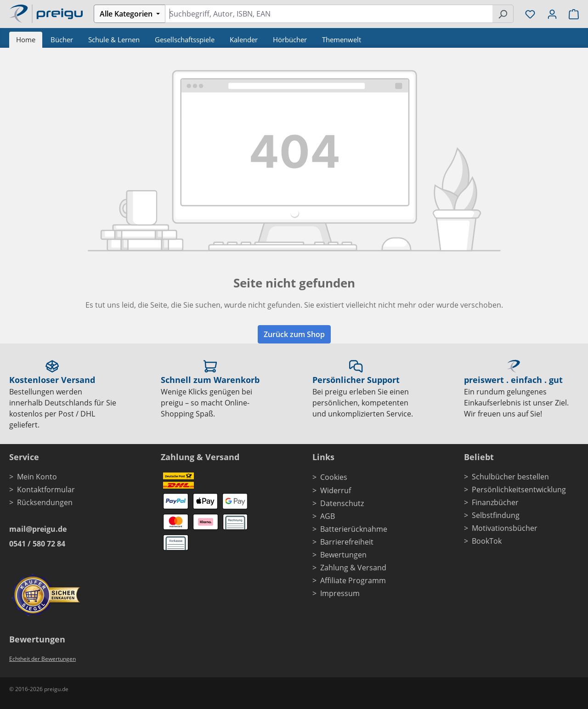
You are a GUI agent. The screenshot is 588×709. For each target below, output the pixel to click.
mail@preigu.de (38, 529)
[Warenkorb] (571, 14)
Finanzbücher (495, 502)
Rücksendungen (45, 502)
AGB (328, 516)
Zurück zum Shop (294, 334)
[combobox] (329, 14)
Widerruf (336, 490)
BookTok (487, 541)
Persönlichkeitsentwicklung (519, 490)
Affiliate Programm (353, 580)
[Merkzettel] (530, 14)
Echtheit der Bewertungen (42, 659)
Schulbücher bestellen (510, 477)
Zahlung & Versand (353, 568)
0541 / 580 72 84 (37, 544)
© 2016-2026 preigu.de (39, 689)
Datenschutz (342, 503)
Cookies (334, 477)
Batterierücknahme (354, 529)
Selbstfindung (496, 515)
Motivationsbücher (505, 528)
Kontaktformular (46, 490)
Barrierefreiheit (347, 542)
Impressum (340, 593)
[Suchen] (503, 14)
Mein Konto (37, 477)
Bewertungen (343, 555)
